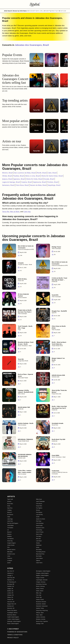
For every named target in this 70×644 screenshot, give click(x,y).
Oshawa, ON (10, 595)
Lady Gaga (10, 519)
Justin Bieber (10, 526)
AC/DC (38, 517)
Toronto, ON (10, 600)
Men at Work (15, 212)
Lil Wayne (10, 561)
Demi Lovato (39, 534)
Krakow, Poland (40, 600)
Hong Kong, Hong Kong (42, 610)
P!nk (8, 547)
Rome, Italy (39, 597)
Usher (9, 556)
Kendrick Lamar (11, 554)
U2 (8, 530)
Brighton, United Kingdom (42, 575)
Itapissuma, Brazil (40, 182)
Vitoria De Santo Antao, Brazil (52, 176)
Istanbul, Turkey (40, 608)
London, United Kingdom (13, 619)
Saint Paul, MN (11, 578)
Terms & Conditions (15, 635)
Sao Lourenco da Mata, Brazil (25, 173)
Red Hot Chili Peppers (13, 523)
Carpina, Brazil (27, 182)
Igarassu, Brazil (19, 179)
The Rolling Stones (41, 552)
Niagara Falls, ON (12, 604)
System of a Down (41, 519)
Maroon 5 (10, 512)
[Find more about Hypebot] (35, 4)
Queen (9, 563)
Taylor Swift (10, 499)
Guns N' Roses (40, 532)
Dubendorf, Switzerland (42, 606)
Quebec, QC (10, 591)
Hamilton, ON (11, 586)
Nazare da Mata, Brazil (38, 185)
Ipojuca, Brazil (7, 179)
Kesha (38, 547)
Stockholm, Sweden (41, 604)
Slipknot (38, 561)
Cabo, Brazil (52, 173)
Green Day (10, 541)
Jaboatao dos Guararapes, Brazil (32, 45)
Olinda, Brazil (7, 176)
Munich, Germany (40, 586)
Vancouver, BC (11, 602)
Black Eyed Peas (40, 554)
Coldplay (9, 510)
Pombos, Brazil (53, 182)
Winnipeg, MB (11, 584)
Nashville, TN (11, 580)
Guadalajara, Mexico (12, 613)
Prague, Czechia (40, 578)
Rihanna (9, 534)
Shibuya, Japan (40, 613)
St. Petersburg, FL (12, 582)
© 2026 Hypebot (13, 629)
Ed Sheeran (10, 515)
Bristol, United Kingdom (13, 624)
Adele (9, 517)
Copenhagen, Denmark (42, 580)
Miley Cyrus (39, 499)
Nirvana (38, 510)
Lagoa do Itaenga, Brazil (11, 182)
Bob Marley (39, 550)
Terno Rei (6, 212)
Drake (9, 506)
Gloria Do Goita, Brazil (34, 179)
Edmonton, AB (11, 608)
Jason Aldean (39, 558)
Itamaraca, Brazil (8, 185)
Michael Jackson (11, 550)
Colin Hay (27, 212)
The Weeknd (10, 539)
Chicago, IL (10, 575)
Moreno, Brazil (7, 173)
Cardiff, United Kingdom (13, 617)
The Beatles (10, 528)
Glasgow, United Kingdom (42, 573)
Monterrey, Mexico (12, 615)
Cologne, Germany (41, 582)
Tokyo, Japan (39, 615)
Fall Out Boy (39, 530)
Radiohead (39, 545)
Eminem (9, 501)
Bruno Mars (10, 504)
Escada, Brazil (49, 179)
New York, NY (11, 571)
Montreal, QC (11, 606)
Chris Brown (39, 504)
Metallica (9, 536)
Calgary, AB (10, 589)
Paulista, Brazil (19, 176)
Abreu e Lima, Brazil (33, 176)
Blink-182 (38, 539)
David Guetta (39, 526)
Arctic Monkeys (40, 523)
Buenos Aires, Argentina (42, 621)
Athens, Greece (40, 589)
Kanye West (39, 506)
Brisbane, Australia (41, 619)
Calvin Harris (39, 563)
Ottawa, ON (10, 597)
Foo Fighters (39, 508)
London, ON (10, 593)
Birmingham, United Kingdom (43, 571)
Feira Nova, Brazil (22, 185)
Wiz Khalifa (39, 556)
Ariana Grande (11, 545)
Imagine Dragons (11, 543)
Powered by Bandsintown (17, 632)
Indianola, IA (10, 573)
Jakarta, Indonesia (41, 617)
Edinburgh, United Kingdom (14, 621)
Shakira (38, 543)
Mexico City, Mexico (12, 610)
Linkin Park (10, 521)
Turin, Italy (39, 595)
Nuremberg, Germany (41, 584)
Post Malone (39, 512)
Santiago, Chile (40, 624)
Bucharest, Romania (41, 602)
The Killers (39, 536)
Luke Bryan (39, 541)
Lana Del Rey (39, 515)
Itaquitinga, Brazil (54, 185)
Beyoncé (9, 532)
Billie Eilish (10, 552)
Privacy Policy (13, 638)
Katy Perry (10, 508)
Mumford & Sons (40, 528)
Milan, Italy (39, 593)
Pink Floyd (39, 521)
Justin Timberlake (40, 501)
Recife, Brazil (42, 173)
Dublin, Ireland (40, 591)
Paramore (10, 558)
